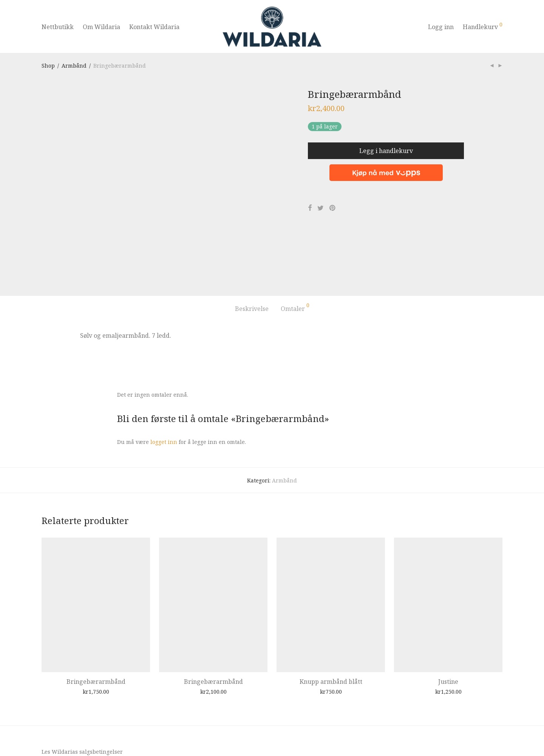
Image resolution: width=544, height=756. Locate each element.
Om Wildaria (101, 27)
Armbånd (74, 66)
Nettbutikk (58, 27)
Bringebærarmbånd (96, 620)
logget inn (164, 380)
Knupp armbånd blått (331, 620)
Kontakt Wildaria (154, 27)
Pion (73, 738)
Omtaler (295, 246)
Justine (448, 620)
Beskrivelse (252, 247)
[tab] (252, 247)
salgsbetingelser (101, 690)
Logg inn (441, 27)
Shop (48, 66)
